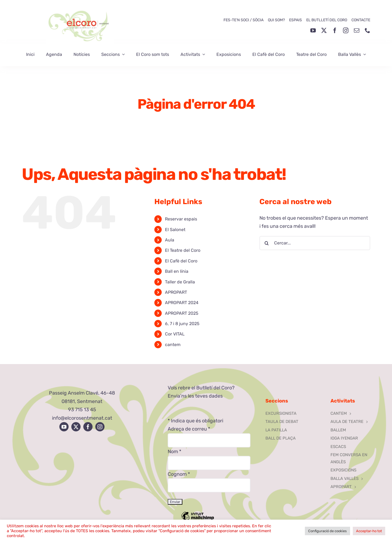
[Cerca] (267, 243)
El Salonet (175, 230)
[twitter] (324, 31)
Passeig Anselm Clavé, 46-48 (82, 393)
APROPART (176, 292)
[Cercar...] (315, 243)
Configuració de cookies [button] (327, 531)
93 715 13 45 (82, 410)
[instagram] (346, 31)
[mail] (357, 31)
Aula (170, 240)
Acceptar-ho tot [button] (369, 531)
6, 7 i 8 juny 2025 (182, 324)
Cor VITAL (175, 334)
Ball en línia (177, 271)
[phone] (367, 31)
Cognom (179, 474)
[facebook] (335, 31)
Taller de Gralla (180, 282)
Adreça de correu (189, 429)
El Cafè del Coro (181, 261)
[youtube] (313, 31)
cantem (173, 345)
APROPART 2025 (182, 313)
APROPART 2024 (182, 303)
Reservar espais (181, 219)
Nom (174, 452)
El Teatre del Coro (183, 250)
